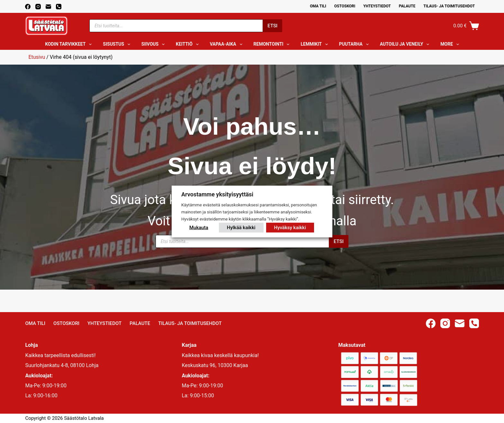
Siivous (154, 44)
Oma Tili (318, 6)
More (451, 44)
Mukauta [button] (199, 227)
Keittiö (189, 44)
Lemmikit (315, 44)
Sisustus (118, 44)
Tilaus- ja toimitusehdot (449, 6)
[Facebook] (28, 7)
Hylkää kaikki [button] (241, 227)
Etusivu (37, 57)
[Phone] (59, 7)
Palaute (407, 6)
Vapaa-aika (227, 44)
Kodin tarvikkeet (70, 44)
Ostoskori (345, 6)
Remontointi (273, 44)
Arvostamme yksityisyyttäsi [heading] (217, 194)
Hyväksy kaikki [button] (290, 227)
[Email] (48, 7)
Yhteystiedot (377, 6)
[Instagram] (38, 7)
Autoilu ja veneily (406, 44)
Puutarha (355, 44)
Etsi (272, 26)
